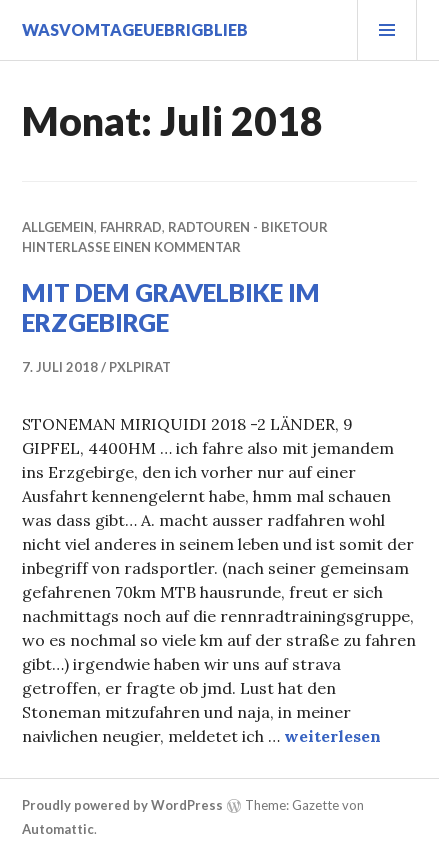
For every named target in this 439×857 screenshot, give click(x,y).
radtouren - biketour (248, 227)
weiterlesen (332, 736)
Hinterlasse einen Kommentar (131, 247)
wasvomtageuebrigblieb (135, 29)
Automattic (58, 829)
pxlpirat (140, 367)
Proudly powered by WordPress (122, 805)
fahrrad (131, 227)
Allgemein (58, 227)
